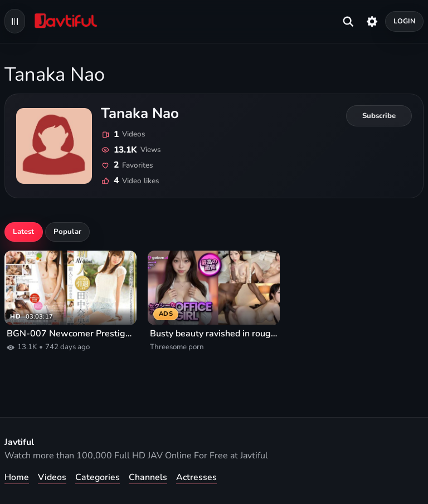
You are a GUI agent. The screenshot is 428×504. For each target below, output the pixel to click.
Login (405, 21)
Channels (148, 477)
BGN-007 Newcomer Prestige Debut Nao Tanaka (70, 334)
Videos (52, 477)
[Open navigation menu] (15, 21)
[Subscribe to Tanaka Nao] (379, 116)
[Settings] (372, 21)
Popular (67, 232)
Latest (23, 232)
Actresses (196, 477)
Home (17, 477)
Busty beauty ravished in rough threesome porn (214, 334)
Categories (98, 477)
